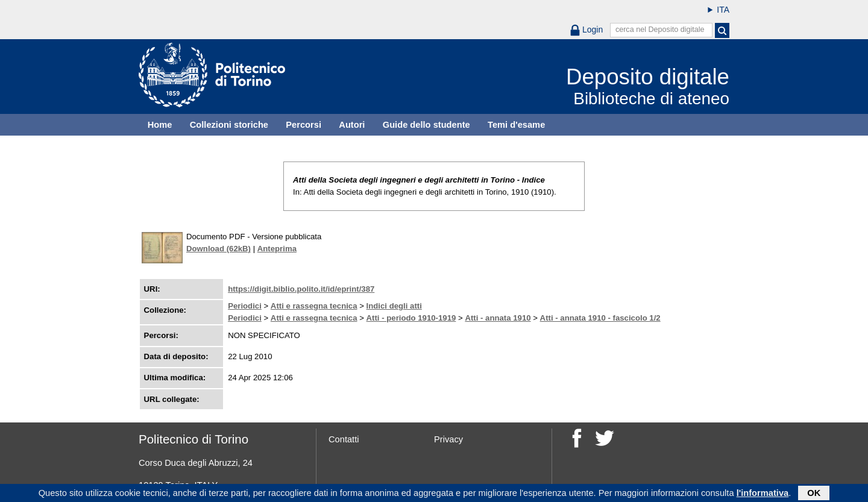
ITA (723, 10)
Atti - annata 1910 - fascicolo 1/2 (600, 318)
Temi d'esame (516, 125)
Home (160, 125)
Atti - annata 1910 (498, 318)
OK (814, 494)
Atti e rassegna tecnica (314, 306)
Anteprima (277, 249)
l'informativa (763, 494)
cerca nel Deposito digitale (660, 30)
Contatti (344, 439)
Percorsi (303, 125)
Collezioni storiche (229, 125)
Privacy (448, 439)
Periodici (245, 306)
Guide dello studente (426, 125)
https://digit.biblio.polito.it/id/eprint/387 (301, 289)
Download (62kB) (219, 249)
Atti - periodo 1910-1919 (411, 318)
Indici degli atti (394, 306)
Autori (352, 125)
